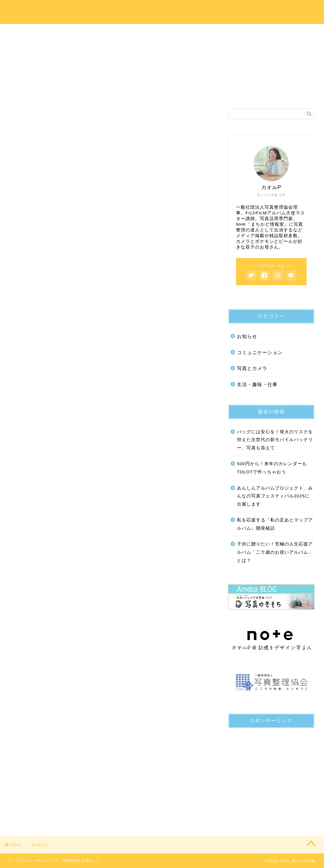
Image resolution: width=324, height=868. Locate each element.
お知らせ (247, 336)
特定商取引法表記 (78, 860)
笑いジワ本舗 (162, 12)
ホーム (38, 32)
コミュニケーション (260, 352)
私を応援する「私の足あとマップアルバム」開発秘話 (275, 524)
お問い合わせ (286, 32)
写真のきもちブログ (224, 32)
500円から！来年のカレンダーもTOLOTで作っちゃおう (272, 468)
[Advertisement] (271, 773)
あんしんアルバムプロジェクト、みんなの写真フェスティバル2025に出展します (275, 496)
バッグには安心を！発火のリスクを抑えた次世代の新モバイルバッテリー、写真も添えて (275, 440)
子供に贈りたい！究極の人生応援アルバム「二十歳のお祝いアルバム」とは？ (275, 552)
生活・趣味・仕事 (257, 384)
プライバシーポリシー (34, 860)
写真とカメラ (252, 368)
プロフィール (100, 32)
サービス (162, 32)
